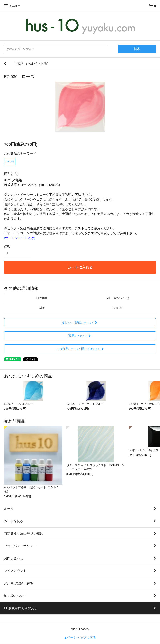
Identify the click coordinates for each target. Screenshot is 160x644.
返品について (80, 336)
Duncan (10, 162)
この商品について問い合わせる (80, 349)
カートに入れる (80, 267)
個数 (7, 247)
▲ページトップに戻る (80, 637)
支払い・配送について (80, 323)
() (20, 238)
